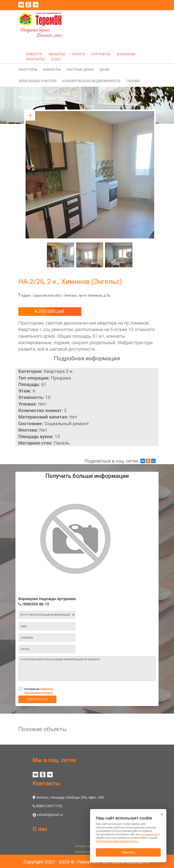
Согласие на (36, 689)
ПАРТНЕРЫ (101, 54)
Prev (52, 255)
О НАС (56, 59)
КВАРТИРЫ (28, 69)
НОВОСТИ (34, 54)
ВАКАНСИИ (126, 54)
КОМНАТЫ (52, 69)
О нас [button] (40, 829)
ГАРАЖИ (133, 81)
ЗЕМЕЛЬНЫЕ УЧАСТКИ (37, 81)
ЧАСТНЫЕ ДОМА (80, 69)
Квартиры (56, 98)
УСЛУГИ (78, 54)
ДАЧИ (104, 69)
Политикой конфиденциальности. (117, 841)
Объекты (32, 98)
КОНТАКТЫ (35, 59)
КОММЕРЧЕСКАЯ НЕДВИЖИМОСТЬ (91, 81)
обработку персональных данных (39, 691)
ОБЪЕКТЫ (57, 54)
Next (129, 255)
